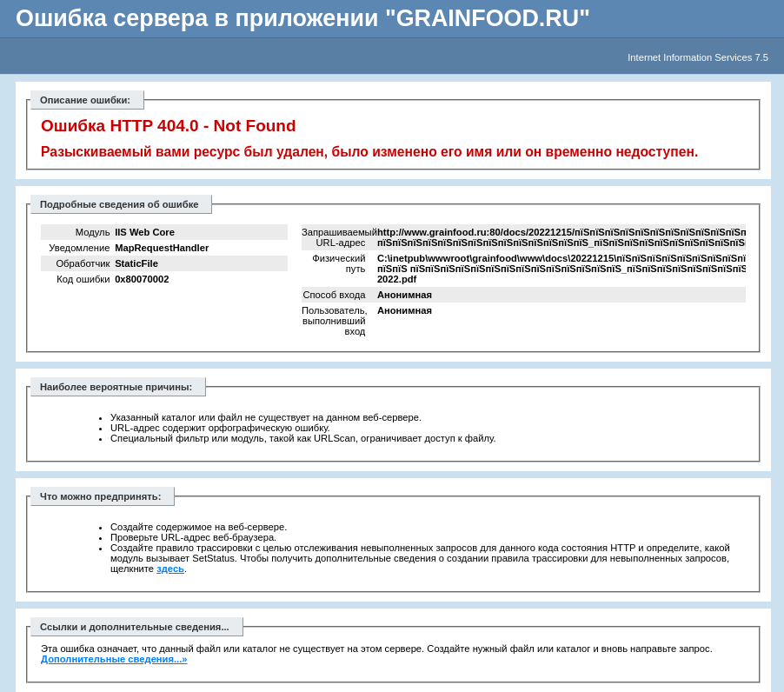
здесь (170, 569)
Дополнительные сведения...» (114, 659)
